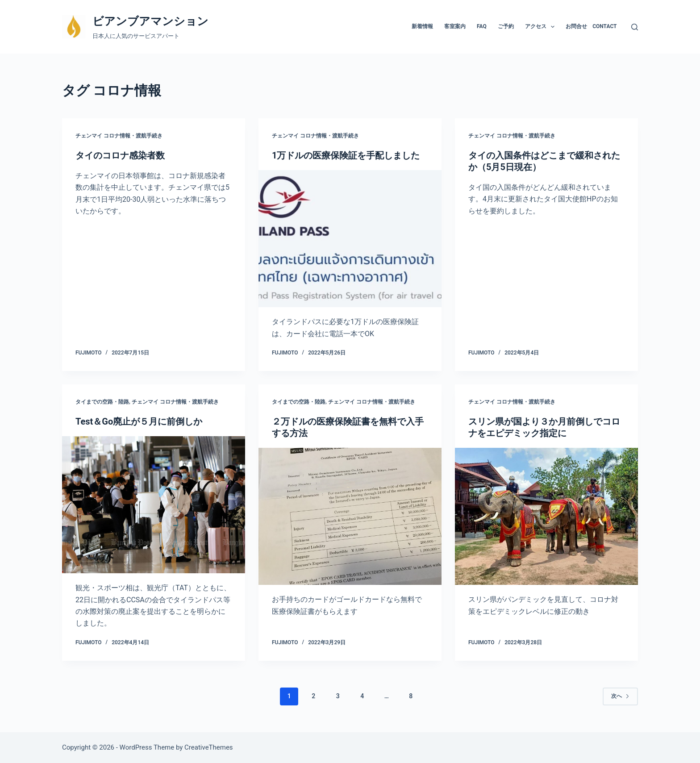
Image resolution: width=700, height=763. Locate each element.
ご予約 (506, 26)
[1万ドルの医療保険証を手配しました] (350, 239)
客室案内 (455, 26)
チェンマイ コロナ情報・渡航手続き (119, 136)
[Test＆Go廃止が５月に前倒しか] (154, 505)
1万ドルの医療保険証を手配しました (346, 155)
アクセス (542, 27)
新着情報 (422, 26)
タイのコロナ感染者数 (120, 155)
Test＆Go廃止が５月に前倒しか (139, 421)
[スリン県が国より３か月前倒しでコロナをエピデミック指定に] (546, 517)
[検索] (635, 27)
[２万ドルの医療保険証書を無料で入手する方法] (350, 517)
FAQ (482, 26)
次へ (620, 696)
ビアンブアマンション (150, 21)
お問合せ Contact (591, 26)
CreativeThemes (209, 747)
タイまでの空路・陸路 (102, 402)
